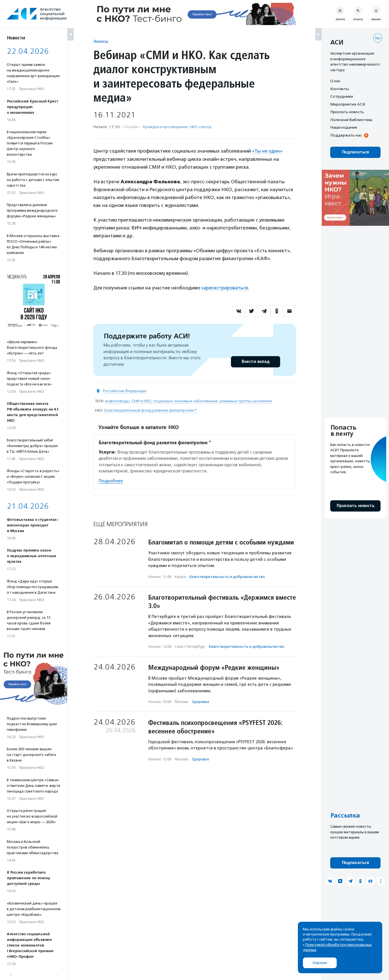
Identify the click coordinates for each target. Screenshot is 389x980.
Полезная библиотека (351, 120)
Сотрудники (342, 96)
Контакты (339, 89)
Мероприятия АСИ (348, 104)
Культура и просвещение (166, 127)
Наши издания (344, 127)
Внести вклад (255, 361)
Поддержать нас (346, 135)
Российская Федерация (125, 391)
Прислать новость (347, 112)
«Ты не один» (267, 151)
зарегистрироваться (225, 287)
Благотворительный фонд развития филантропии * (151, 410)
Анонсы (101, 41)
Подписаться (355, 152)
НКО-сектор (201, 127)
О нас (335, 81)
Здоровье (200, 701)
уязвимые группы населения (246, 401)
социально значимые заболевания (185, 401)
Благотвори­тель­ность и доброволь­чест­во (227, 576)
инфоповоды (117, 401)
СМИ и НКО (141, 401)
